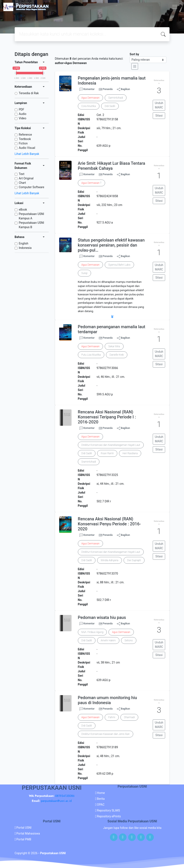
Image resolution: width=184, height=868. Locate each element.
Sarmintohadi (116, 98)
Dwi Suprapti (134, 560)
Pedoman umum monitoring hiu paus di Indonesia (107, 700)
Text (22, 174)
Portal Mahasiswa (28, 833)
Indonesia (25, 248)
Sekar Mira (114, 346)
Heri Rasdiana (130, 453)
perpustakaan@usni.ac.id (56, 801)
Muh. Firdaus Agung (92, 632)
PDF (22, 109)
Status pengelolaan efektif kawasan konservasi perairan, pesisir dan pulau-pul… (111, 245)
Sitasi (159, 116)
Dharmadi (129, 717)
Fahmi (112, 717)
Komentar (87, 89)
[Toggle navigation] (175, 7)
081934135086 (65, 796)
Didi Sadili (110, 106)
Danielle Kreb (117, 355)
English (24, 243)
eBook (23, 210)
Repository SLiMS (108, 810)
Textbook (25, 139)
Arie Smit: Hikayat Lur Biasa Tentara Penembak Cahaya (112, 166)
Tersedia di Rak (29, 93)
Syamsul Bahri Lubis (119, 265)
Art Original (26, 178)
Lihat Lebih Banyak (27, 154)
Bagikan (123, 89)
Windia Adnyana (110, 560)
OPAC (101, 805)
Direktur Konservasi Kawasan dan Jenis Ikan (106, 734)
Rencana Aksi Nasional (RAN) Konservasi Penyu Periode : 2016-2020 (109, 524)
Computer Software (32, 187)
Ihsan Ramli (107, 453)
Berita (101, 799)
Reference (25, 135)
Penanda (108, 89)
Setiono (129, 640)
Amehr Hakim (108, 640)
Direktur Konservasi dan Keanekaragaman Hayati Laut (111, 445)
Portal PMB (24, 839)
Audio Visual (27, 148)
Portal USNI (24, 828)
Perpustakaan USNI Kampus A (32, 216)
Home (101, 793)
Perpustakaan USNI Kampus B (32, 225)
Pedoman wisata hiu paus (102, 617)
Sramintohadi (89, 462)
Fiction (23, 143)
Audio (23, 114)
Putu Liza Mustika (91, 355)
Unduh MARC (159, 105)
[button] (112, 317)
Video (23, 118)
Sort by (134, 54)
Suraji (84, 273)
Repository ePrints (109, 816)
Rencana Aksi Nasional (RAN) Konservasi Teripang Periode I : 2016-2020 (107, 417)
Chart (22, 183)
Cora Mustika (89, 106)
